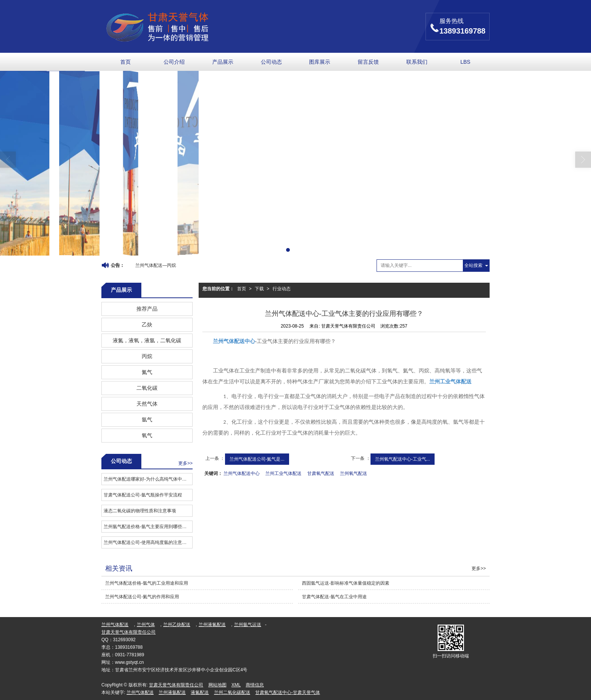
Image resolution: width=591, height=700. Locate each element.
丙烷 (147, 356)
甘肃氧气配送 (321, 473)
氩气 (147, 420)
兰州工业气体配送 (283, 473)
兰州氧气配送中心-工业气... (403, 459)
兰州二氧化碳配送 (232, 692)
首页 (126, 62)
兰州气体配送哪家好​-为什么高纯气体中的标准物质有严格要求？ (148, 479)
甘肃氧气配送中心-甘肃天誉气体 (288, 692)
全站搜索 (473, 265)
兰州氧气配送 (354, 473)
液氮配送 (200, 692)
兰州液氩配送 (172, 692)
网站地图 (217, 685)
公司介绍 (174, 62)
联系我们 (417, 62)
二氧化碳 (147, 388)
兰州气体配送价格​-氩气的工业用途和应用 (147, 583)
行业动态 (282, 289)
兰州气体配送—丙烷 (156, 265)
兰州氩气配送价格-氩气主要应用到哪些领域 (147, 527)
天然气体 (147, 404)
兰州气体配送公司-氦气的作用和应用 (142, 597)
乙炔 (147, 325)
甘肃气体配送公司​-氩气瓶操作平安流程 (143, 495)
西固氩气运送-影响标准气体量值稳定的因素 (346, 583)
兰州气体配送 (115, 625)
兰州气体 (146, 625)
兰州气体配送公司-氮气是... (257, 459)
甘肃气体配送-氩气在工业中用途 (334, 597)
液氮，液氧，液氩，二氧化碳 (147, 340)
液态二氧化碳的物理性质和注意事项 (140, 511)
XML (236, 685)
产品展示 (223, 62)
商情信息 (255, 685)
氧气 (147, 435)
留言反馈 (368, 62)
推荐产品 (147, 309)
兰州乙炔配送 (177, 625)
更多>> (185, 463)
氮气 (147, 372)
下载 (259, 289)
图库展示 (320, 62)
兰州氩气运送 (248, 625)
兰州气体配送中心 (242, 473)
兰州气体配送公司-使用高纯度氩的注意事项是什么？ (148, 542)
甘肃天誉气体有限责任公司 (129, 632)
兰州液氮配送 (212, 625)
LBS (465, 62)
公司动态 (271, 62)
